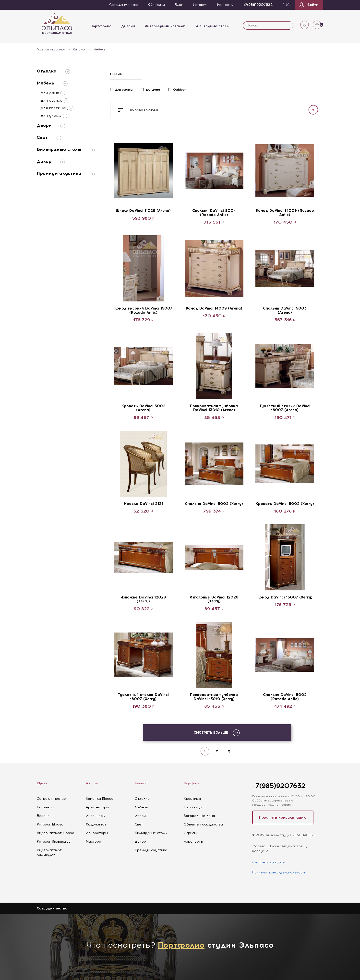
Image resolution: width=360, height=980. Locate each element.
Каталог (79, 49)
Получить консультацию (283, 817)
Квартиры (192, 799)
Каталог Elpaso (50, 824)
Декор (51, 161)
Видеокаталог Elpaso (55, 833)
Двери (51, 125)
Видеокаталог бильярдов (49, 853)
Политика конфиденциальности (279, 872)
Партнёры (45, 807)
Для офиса (54, 101)
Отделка (53, 71)
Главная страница (51, 49)
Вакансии (45, 816)
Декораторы (97, 833)
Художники (96, 824)
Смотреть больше (217, 733)
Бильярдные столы (212, 26)
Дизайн (128, 26)
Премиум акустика (66, 173)
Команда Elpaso (100, 799)
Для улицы (54, 116)
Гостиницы (193, 807)
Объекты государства (203, 824)
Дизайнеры (96, 816)
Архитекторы (97, 807)
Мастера (93, 842)
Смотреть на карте (268, 862)
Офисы (190, 833)
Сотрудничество (51, 799)
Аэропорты (193, 842)
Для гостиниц (57, 108)
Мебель (52, 83)
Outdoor (180, 90)
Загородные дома (199, 816)
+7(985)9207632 (279, 786)
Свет (49, 137)
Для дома (53, 93)
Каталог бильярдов (54, 842)
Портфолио (101, 26)
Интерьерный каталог (165, 26)
